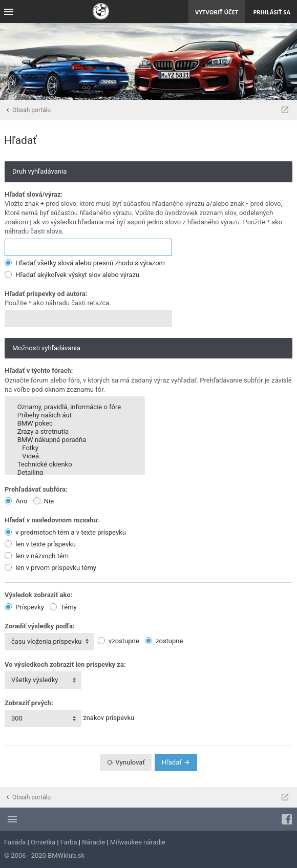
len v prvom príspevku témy (50, 568)
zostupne (164, 641)
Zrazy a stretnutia (75, 432)
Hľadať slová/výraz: (34, 194)
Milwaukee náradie (138, 842)
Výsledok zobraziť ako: (38, 595)
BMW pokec (75, 424)
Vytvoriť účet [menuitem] (217, 12)
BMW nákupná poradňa (75, 440)
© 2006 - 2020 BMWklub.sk (44, 855)
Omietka (43, 842)
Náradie (93, 842)
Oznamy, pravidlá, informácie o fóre (75, 407)
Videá (75, 456)
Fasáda (15, 842)
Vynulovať (126, 762)
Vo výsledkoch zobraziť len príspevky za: (65, 664)
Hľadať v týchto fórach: (39, 371)
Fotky (75, 448)
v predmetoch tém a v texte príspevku (65, 532)
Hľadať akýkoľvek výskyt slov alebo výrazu (72, 275)
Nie (44, 501)
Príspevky (24, 607)
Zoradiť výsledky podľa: (40, 626)
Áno (16, 501)
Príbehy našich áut (75, 415)
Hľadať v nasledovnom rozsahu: (52, 520)
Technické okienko (75, 464)
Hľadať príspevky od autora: (46, 294)
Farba (69, 842)
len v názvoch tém (37, 556)
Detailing (75, 473)
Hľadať (176, 762)
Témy (63, 607)
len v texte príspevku (40, 544)
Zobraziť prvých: (29, 703)
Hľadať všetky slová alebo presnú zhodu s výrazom (85, 263)
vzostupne (119, 641)
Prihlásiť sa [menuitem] (272, 12)
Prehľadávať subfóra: (36, 489)
